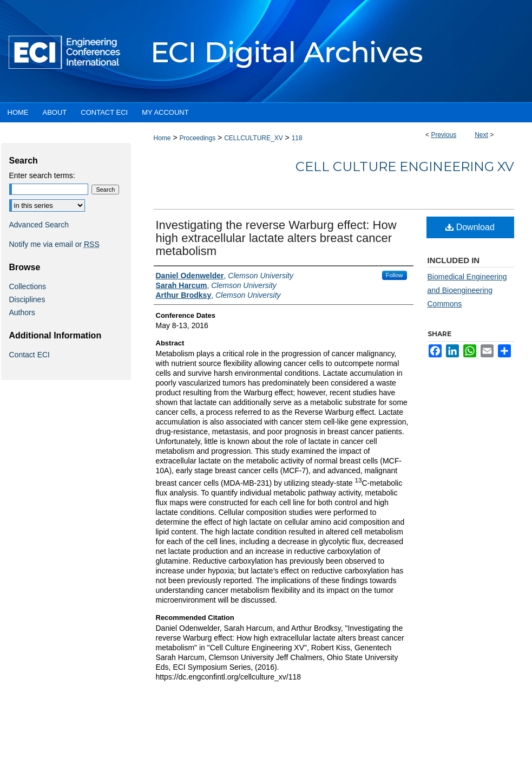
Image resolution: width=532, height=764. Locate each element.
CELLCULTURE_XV (253, 138)
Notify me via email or (54, 244)
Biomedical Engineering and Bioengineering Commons (467, 290)
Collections (28, 286)
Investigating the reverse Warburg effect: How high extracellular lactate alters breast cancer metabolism (276, 238)
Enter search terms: (42, 175)
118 (297, 138)
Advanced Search (39, 225)
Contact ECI (29, 355)
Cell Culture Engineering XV (405, 166)
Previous (444, 135)
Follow (395, 275)
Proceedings (197, 138)
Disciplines (27, 299)
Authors (22, 312)
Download (470, 227)
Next (481, 135)
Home (162, 138)
